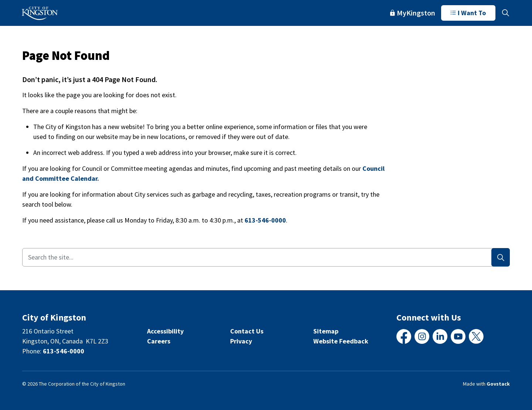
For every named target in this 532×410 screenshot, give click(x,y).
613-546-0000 (265, 220)
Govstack (498, 384)
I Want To (468, 13)
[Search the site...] (266, 257)
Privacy (241, 341)
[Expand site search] (505, 13)
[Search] (501, 257)
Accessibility (165, 331)
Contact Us (247, 331)
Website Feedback (341, 341)
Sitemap (326, 331)
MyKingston (413, 13)
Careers (159, 341)
